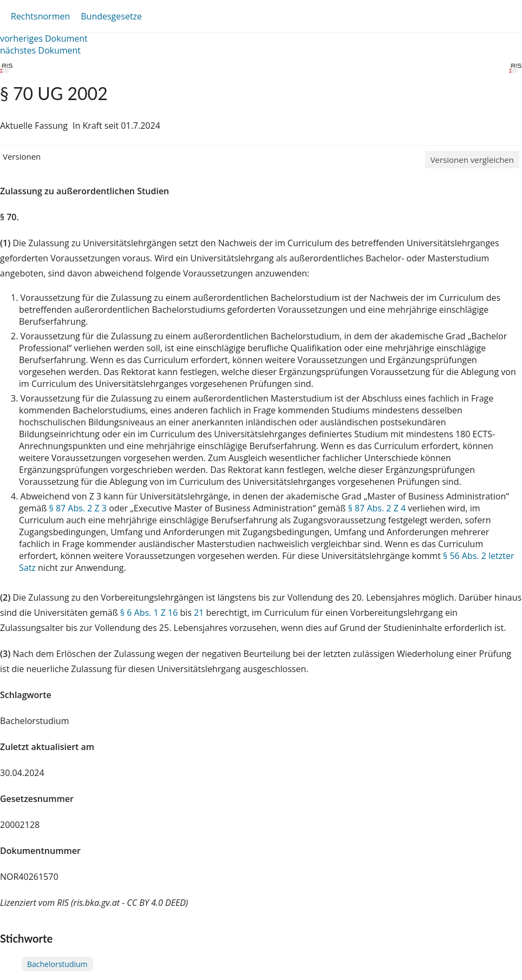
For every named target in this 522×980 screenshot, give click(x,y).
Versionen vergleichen (472, 160)
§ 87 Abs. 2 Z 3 (78, 508)
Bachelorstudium (57, 964)
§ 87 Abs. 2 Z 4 (377, 508)
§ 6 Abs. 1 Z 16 (149, 613)
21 (199, 613)
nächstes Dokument (40, 50)
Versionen (22, 156)
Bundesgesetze (111, 16)
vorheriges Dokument (44, 38)
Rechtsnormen (40, 16)
